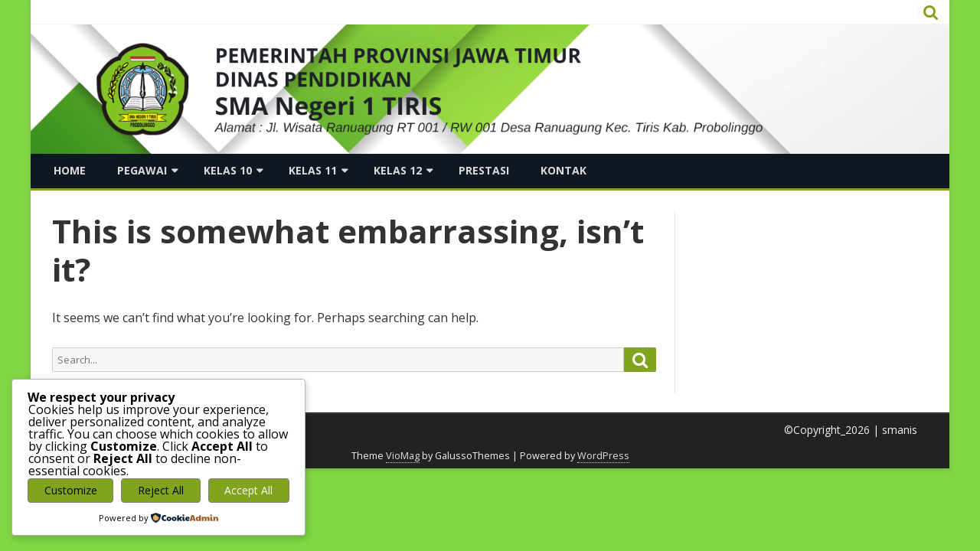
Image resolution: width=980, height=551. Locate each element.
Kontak (563, 170)
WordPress (603, 456)
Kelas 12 (398, 170)
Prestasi (484, 170)
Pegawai (142, 170)
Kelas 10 (228, 170)
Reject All (161, 490)
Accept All (248, 490)
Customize (71, 490)
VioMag (403, 456)
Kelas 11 (313, 170)
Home (70, 170)
